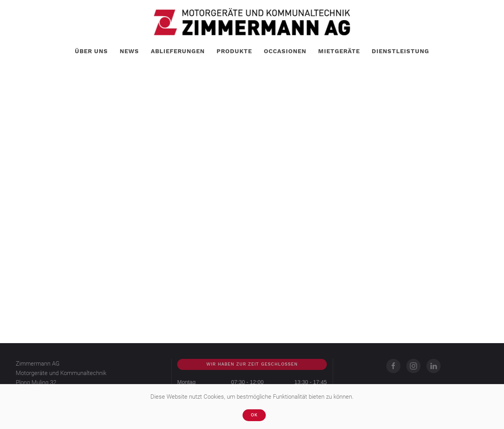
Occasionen (285, 51)
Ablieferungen (178, 51)
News (129, 51)
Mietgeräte (339, 51)
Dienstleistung (400, 51)
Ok (254, 415)
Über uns (91, 51)
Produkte (234, 51)
